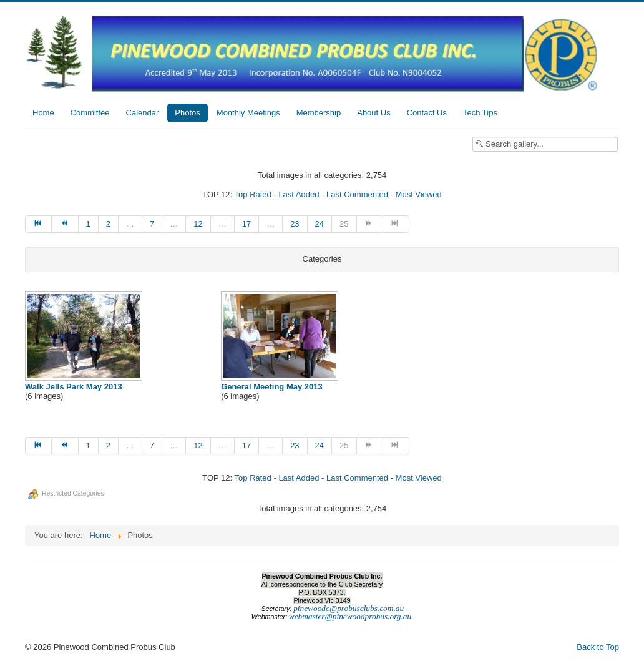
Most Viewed (419, 194)
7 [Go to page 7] (152, 224)
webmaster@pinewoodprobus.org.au (350, 616)
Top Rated (253, 194)
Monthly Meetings (248, 113)
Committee (90, 113)
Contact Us (427, 113)
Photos (187, 113)
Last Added (299, 194)
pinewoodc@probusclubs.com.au (349, 608)
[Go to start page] (38, 224)
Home (43, 113)
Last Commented (357, 194)
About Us (373, 113)
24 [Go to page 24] (320, 224)
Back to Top (598, 647)
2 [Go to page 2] (108, 224)
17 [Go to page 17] (246, 224)
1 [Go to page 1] (88, 224)
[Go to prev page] (65, 224)
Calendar (143, 113)
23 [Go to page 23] (295, 224)
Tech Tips (480, 113)
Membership (319, 113)
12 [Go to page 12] (198, 224)
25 (344, 224)
